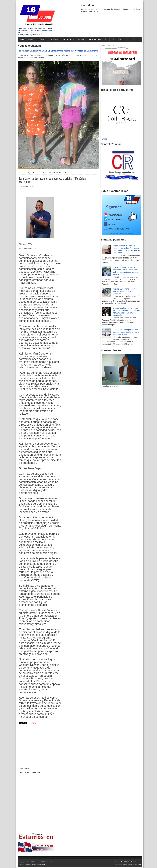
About (31, 39)
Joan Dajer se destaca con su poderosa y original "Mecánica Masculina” (52, 180)
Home (22, 39)
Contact (42, 39)
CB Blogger (30, 186)
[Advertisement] (39, 744)
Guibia (105, 139)
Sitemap (54, 39)
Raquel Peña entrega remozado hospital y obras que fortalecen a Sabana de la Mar (126, 332)
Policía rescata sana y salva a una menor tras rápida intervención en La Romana (58, 51)
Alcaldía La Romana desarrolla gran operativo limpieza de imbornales (125, 291)
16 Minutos (36, 862)
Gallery (82, 39)
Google (132, 864)
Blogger (125, 864)
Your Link (124, 862)
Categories (67, 39)
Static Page (117, 39)
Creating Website (31, 864)
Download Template (99, 39)
